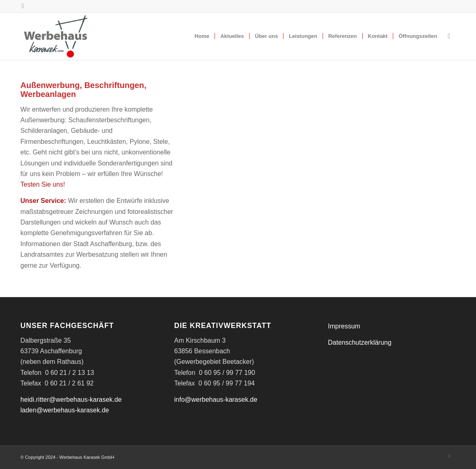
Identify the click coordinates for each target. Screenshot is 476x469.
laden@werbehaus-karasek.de (65, 410)
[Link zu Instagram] (23, 6)
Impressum (344, 326)
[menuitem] (202, 36)
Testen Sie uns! (43, 184)
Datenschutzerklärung (360, 342)
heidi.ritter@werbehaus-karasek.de (71, 400)
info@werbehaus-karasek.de (216, 400)
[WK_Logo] (56, 36)
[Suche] (449, 36)
